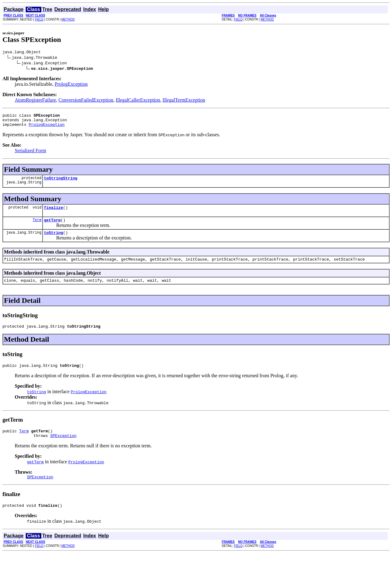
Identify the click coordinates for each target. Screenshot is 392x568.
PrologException (71, 85)
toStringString (60, 182)
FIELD (39, 19)
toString (53, 240)
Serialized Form (30, 154)
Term (37, 226)
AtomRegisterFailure (35, 101)
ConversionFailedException (86, 101)
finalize (53, 213)
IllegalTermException (184, 101)
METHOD (68, 19)
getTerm (52, 226)
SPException (63, 448)
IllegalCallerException (138, 101)
